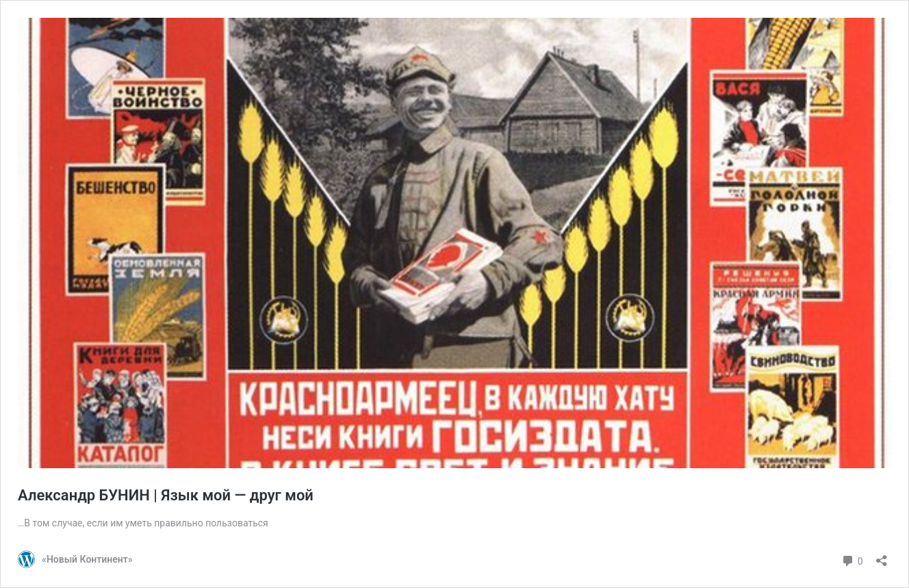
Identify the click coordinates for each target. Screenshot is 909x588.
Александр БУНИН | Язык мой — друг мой (166, 495)
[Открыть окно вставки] (882, 556)
